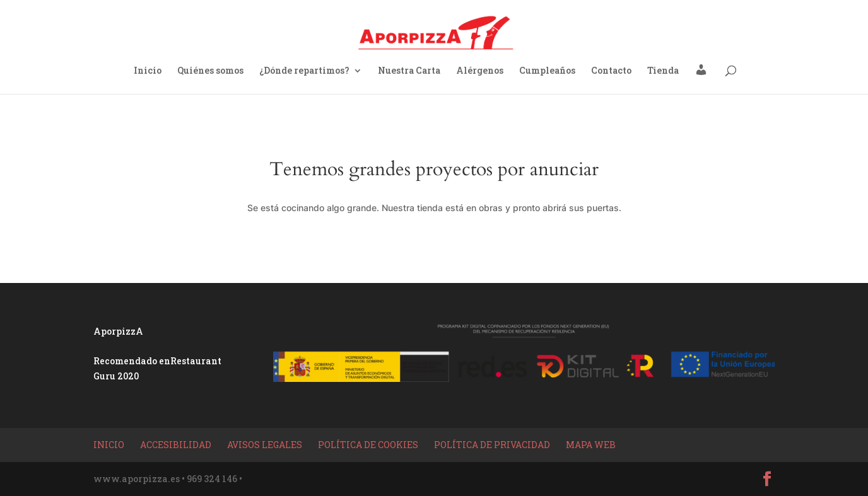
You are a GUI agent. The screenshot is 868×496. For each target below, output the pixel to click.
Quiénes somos (210, 71)
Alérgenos (480, 71)
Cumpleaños (547, 71)
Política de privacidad (492, 445)
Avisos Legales (265, 445)
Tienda (663, 71)
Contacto (611, 71)
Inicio (148, 71)
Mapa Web (591, 445)
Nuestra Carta (409, 71)
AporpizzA (118, 331)
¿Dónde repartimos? (304, 71)
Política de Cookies (368, 445)
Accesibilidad (176, 445)
